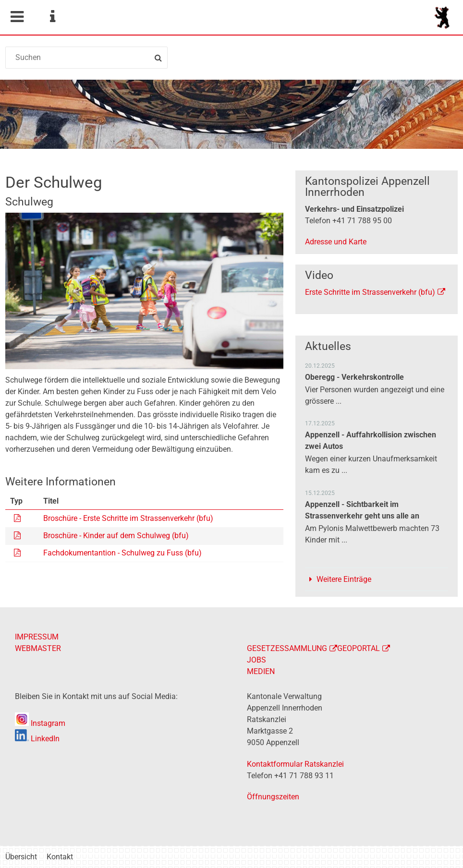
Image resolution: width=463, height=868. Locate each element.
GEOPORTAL (359, 648)
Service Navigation (52, 17)
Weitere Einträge (344, 579)
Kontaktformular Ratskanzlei (295, 764)
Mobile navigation (17, 17)
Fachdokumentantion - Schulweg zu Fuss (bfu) (122, 553)
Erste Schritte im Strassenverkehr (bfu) (370, 292)
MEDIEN (261, 671)
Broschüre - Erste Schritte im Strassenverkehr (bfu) (128, 518)
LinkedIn (37, 739)
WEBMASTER (38, 648)
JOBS (256, 660)
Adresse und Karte (336, 242)
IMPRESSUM (37, 637)
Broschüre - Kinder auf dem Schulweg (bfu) (116, 536)
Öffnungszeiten (273, 797)
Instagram (40, 723)
